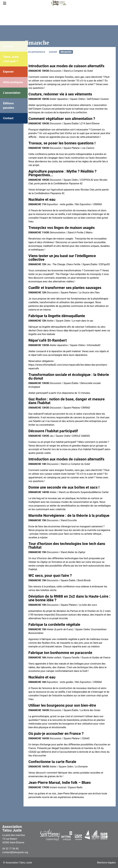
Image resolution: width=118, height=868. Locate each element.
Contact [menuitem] (8, 118)
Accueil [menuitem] (8, 46)
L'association (12, 93)
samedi (53, 52)
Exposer (8, 72)
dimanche (66, 52)
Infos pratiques (13, 82)
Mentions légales (106, 863)
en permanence (37, 52)
